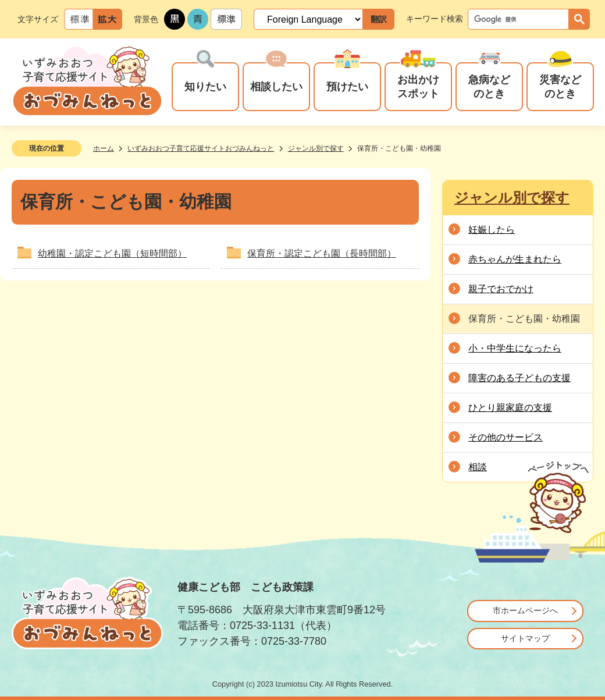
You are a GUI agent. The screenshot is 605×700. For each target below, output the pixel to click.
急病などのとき (489, 86)
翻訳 (379, 19)
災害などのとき (560, 86)
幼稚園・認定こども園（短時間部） (112, 253)
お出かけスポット (418, 86)
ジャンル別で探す (316, 148)
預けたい (347, 86)
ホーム (104, 148)
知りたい (205, 86)
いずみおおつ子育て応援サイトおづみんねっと (201, 148)
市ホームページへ (525, 610)
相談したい (276, 86)
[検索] (521, 19)
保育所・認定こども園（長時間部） (322, 253)
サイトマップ (525, 638)
